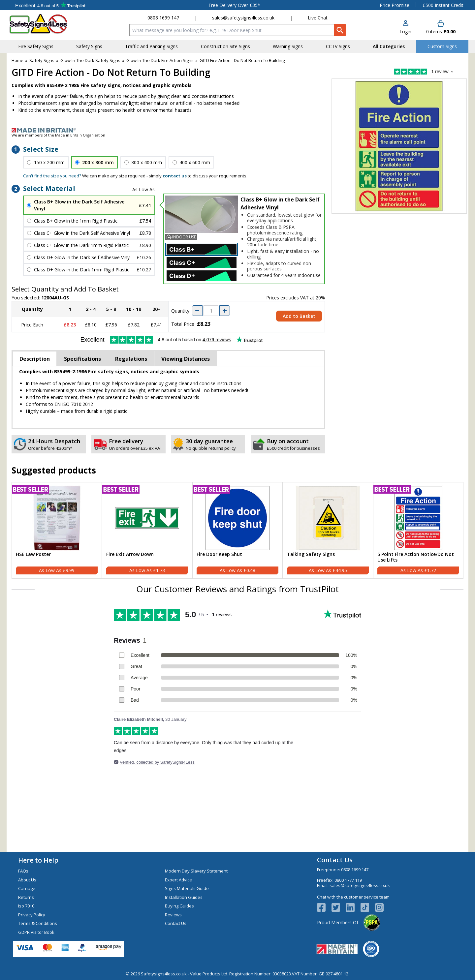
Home (17, 60)
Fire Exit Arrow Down (130, 554)
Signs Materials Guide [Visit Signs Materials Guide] (187, 888)
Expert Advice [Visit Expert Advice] (178, 880)
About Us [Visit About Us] (27, 880)
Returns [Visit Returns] (26, 897)
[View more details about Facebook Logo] (324, 907)
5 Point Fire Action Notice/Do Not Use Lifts (416, 557)
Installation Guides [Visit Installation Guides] (184, 897)
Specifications (82, 359)
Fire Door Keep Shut (219, 554)
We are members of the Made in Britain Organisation (58, 135)
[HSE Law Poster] (57, 531)
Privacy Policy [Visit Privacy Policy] (32, 915)
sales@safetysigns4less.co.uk (243, 18)
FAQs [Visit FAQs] (23, 871)
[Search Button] (340, 30)
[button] (405, 28)
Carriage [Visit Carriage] (27, 888)
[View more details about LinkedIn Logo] (353, 907)
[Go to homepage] (48, 24)
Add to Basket (299, 316)
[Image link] (237, 130)
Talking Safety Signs (311, 554)
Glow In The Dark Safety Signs (90, 60)
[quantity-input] (211, 311)
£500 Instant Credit (443, 5)
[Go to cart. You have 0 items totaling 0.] (441, 28)
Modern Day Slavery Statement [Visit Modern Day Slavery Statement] (196, 871)
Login (405, 31)
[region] (57, 518)
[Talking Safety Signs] (328, 531)
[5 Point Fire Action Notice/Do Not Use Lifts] (418, 531)
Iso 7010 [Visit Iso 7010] (26, 906)
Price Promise (395, 5)
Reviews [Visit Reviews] (173, 915)
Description (35, 359)
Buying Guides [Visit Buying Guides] (179, 906)
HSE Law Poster (33, 554)
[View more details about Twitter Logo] (339, 907)
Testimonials (50, 5)
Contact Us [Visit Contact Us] (176, 923)
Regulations (131, 359)
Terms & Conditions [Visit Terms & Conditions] (38, 923)
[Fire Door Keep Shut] (237, 531)
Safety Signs (42, 60)
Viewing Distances (186, 359)
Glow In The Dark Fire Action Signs (160, 60)
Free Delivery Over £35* (234, 5)
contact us (175, 176)
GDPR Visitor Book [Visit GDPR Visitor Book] (36, 932)
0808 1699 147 (163, 18)
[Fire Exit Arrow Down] (147, 531)
